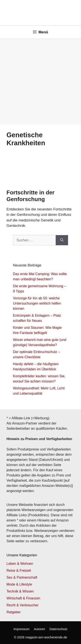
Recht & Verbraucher (23, 605)
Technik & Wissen (20, 591)
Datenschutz (58, 629)
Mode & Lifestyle (19, 584)
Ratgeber (14, 612)
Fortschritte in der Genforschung (30, 196)
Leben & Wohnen (20, 564)
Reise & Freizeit (19, 571)
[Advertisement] (40, 82)
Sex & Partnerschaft (22, 577)
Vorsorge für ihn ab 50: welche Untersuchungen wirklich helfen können (37, 303)
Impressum (21, 629)
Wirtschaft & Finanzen (23, 598)
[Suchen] (62, 240)
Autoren (40, 629)
